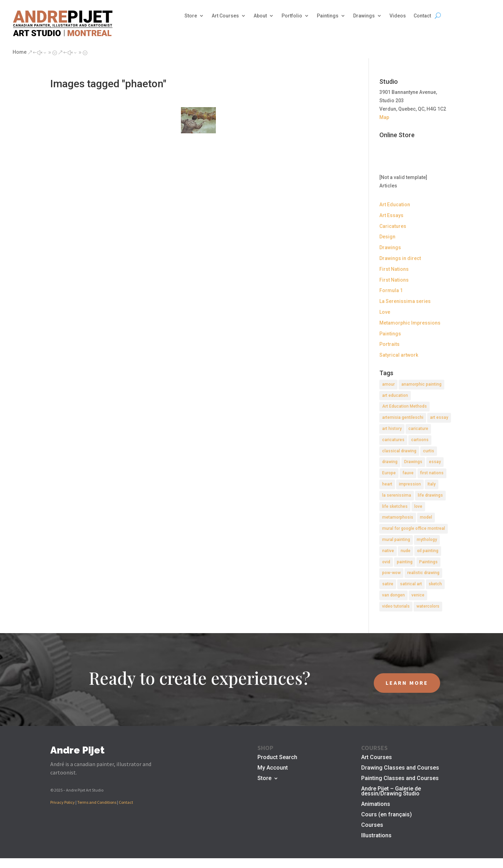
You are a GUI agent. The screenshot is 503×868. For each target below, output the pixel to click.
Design (387, 237)
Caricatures (393, 226)
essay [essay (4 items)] (435, 462)
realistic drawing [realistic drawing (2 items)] (423, 573)
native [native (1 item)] (388, 551)
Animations (376, 804)
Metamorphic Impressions (410, 323)
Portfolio (292, 16)
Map (384, 117)
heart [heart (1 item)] (387, 484)
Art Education (395, 205)
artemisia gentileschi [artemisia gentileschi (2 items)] (403, 417)
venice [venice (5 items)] (418, 595)
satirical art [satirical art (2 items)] (411, 584)
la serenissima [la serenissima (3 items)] (397, 495)
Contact (422, 16)
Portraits (389, 344)
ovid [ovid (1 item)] (386, 562)
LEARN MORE (407, 683)
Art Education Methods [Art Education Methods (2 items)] (404, 406)
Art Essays (391, 215)
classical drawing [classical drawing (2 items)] (399, 451)
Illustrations (376, 836)
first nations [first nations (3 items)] (432, 473)
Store (191, 16)
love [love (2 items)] (418, 506)
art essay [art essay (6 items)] (439, 417)
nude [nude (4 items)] (406, 551)
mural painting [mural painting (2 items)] (396, 540)
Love (385, 312)
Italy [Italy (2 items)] (432, 484)
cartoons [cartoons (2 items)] (420, 440)
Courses (372, 825)
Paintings (328, 16)
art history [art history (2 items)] (392, 429)
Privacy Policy (63, 802)
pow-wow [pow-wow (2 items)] (391, 573)
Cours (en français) (387, 815)
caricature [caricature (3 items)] (418, 429)
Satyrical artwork (399, 355)
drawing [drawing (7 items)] (390, 462)
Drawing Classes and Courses (400, 768)
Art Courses (225, 16)
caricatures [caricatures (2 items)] (393, 440)
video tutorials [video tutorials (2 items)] (396, 606)
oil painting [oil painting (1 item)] (428, 551)
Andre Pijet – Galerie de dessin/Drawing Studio (391, 792)
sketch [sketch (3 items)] (435, 584)
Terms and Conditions (97, 802)
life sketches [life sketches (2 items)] (395, 506)
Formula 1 (391, 290)
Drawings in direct (400, 258)
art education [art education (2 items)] (395, 395)
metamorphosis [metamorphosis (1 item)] (398, 517)
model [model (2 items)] (426, 517)
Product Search (277, 758)
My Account (273, 768)
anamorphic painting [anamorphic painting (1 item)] (421, 384)
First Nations (394, 269)
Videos (398, 16)
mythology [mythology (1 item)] (427, 540)
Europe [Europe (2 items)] (389, 473)
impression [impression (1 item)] (410, 484)
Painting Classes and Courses (400, 779)
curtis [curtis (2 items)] (429, 451)
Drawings (364, 16)
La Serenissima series (405, 301)
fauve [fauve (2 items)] (408, 473)
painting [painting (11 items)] (405, 562)
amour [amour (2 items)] (388, 384)
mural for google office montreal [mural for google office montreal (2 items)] (414, 528)
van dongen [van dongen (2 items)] (393, 595)
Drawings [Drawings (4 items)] (413, 462)
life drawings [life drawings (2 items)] (430, 495)
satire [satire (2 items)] (388, 584)
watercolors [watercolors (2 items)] (428, 606)
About (260, 16)
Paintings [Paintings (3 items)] (428, 562)
